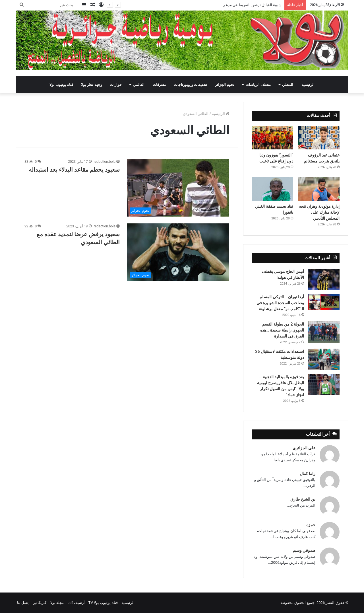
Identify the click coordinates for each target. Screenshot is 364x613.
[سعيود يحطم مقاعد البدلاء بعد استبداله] (178, 188)
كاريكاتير (40, 603)
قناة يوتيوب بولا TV (103, 603)
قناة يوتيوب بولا (61, 85)
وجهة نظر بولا (91, 85)
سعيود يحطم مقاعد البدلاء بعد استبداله (74, 170)
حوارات (116, 85)
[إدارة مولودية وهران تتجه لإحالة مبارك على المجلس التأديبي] (319, 189)
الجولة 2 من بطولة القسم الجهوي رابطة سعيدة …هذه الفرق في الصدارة (282, 330)
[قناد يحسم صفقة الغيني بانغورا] (273, 189)
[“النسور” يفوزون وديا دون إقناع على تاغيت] (273, 138)
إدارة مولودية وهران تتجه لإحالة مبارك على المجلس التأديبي (319, 212)
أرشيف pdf (76, 603)
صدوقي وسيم (304, 550)
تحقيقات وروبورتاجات (191, 85)
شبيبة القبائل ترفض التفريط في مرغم (252, 5)
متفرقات (159, 85)
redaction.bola (105, 162)
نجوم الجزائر (225, 85)
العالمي (139, 85)
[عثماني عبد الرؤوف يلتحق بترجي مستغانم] (319, 138)
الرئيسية (308, 85)
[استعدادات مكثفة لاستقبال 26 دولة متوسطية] (324, 359)
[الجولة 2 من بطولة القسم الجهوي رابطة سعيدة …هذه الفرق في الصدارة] (324, 332)
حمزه (311, 525)
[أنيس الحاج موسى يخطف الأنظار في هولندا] (324, 279)
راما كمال (308, 474)
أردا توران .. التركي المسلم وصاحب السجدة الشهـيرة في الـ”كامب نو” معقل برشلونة (280, 303)
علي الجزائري (304, 448)
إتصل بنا (23, 603)
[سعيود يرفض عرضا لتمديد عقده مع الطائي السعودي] (178, 252)
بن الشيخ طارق (303, 499)
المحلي (288, 85)
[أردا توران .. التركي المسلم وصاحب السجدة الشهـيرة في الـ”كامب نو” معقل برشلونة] (324, 302)
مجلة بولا (57, 603)
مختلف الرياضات (258, 85)
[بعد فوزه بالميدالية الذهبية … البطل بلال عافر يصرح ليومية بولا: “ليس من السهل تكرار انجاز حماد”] (324, 385)
